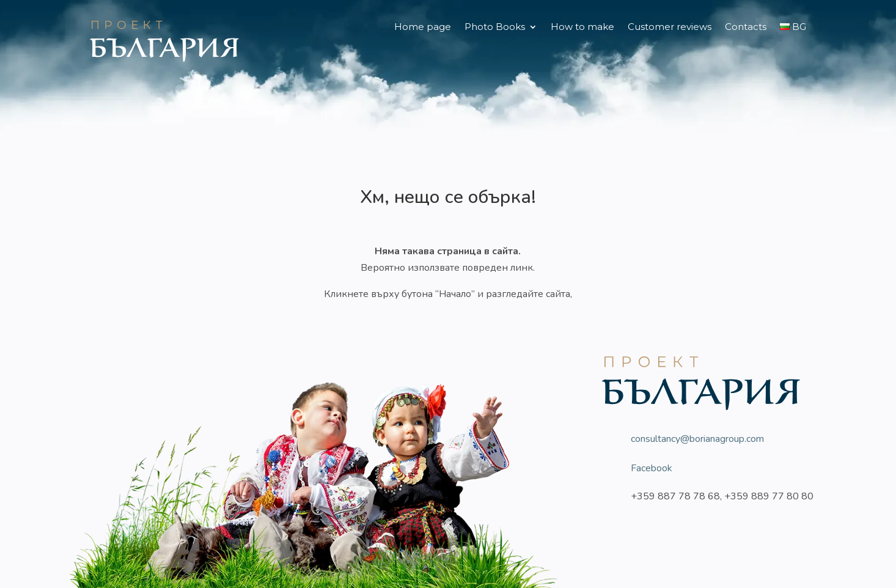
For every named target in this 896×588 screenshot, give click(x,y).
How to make (582, 28)
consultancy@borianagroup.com (697, 439)
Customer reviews (670, 28)
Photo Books (495, 28)
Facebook (652, 468)
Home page (423, 28)
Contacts (746, 28)
